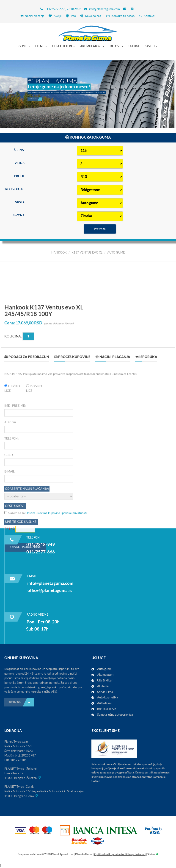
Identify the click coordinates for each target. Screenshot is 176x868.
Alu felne (103, 686)
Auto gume (104, 669)
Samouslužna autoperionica (115, 715)
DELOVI (117, 46)
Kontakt (147, 16)
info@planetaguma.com (104, 9)
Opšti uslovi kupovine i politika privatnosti (120, 854)
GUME (24, 46)
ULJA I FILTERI (64, 46)
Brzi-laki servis (107, 709)
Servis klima (105, 692)
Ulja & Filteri (105, 680)
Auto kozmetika (108, 697)
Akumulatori (105, 675)
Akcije (55, 16)
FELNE (41, 46)
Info (71, 16)
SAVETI (151, 46)
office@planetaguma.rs (50, 590)
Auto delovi (105, 703)
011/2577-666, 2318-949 (63, 9)
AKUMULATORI (92, 46)
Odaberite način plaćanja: (27, 722)
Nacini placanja (32, 16)
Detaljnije (36, 94)
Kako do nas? (91, 16)
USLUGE (134, 46)
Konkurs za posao (120, 16)
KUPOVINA (21, 702)
